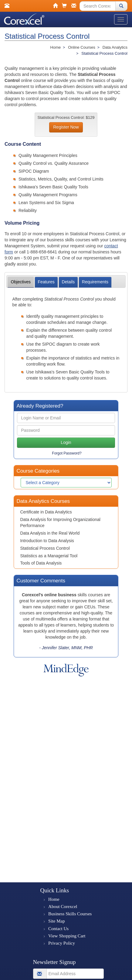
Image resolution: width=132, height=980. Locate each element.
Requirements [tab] (95, 282)
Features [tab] (46, 282)
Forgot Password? (67, 453)
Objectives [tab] (21, 282)
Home (54, 899)
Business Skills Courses (70, 914)
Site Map (57, 921)
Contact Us (58, 929)
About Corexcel (63, 907)
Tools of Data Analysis (41, 563)
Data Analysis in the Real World (50, 533)
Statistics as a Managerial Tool (49, 556)
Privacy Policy (62, 943)
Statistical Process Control (45, 548)
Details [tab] (68, 282)
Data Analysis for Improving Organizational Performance (60, 523)
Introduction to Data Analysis (47, 541)
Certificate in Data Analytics (46, 512)
